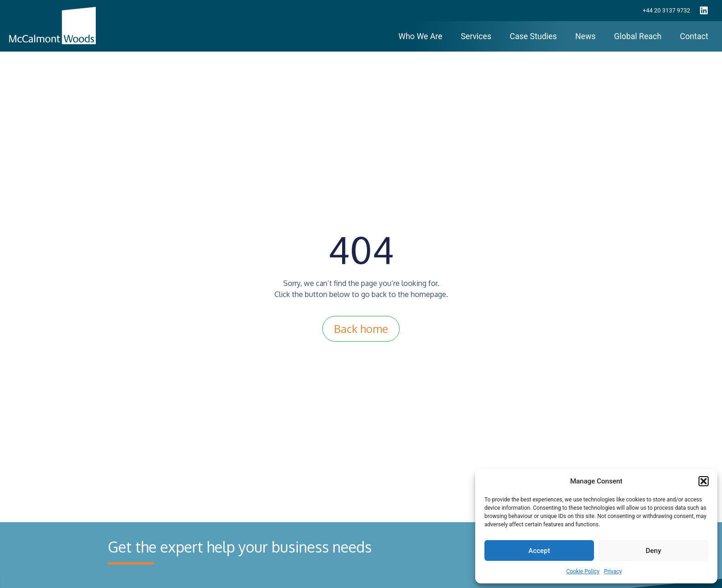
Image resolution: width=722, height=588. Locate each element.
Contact (694, 36)
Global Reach (638, 36)
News (585, 36)
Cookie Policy (583, 571)
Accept (539, 551)
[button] (704, 481)
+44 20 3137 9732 (667, 10)
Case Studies (533, 36)
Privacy (613, 571)
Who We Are (420, 36)
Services (476, 36)
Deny (653, 551)
